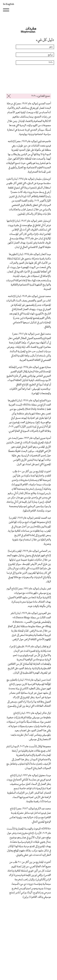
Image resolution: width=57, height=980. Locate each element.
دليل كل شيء (45, 40)
